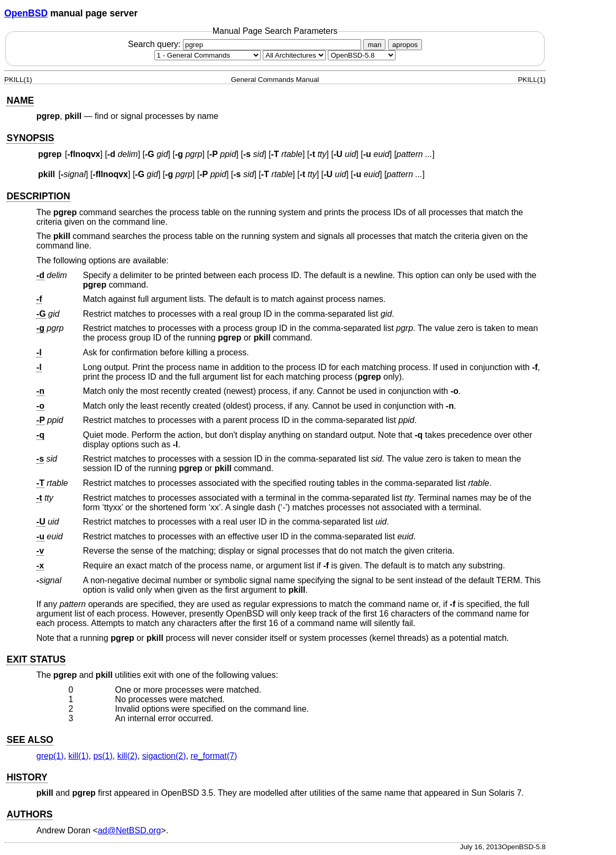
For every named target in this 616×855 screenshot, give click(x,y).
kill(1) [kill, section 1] (78, 756)
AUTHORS (29, 814)
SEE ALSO (30, 740)
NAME (20, 100)
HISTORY (27, 777)
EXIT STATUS (36, 659)
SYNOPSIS (30, 138)
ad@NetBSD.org (129, 830)
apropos (405, 45)
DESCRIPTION (38, 196)
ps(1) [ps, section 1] (103, 756)
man (374, 45)
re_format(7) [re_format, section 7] (214, 756)
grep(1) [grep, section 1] (50, 756)
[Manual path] (362, 55)
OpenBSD (26, 13)
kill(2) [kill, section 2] (127, 756)
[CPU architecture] (294, 55)
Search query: (246, 44)
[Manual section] (208, 55)
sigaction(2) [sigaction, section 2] (164, 756)
